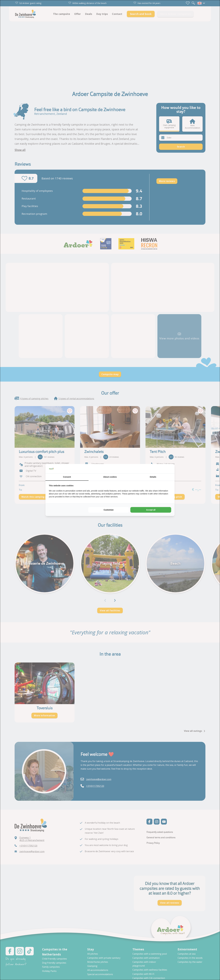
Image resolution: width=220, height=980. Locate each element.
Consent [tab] (67, 477)
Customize (109, 510)
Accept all (151, 510)
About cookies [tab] (110, 477)
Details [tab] (153, 477)
